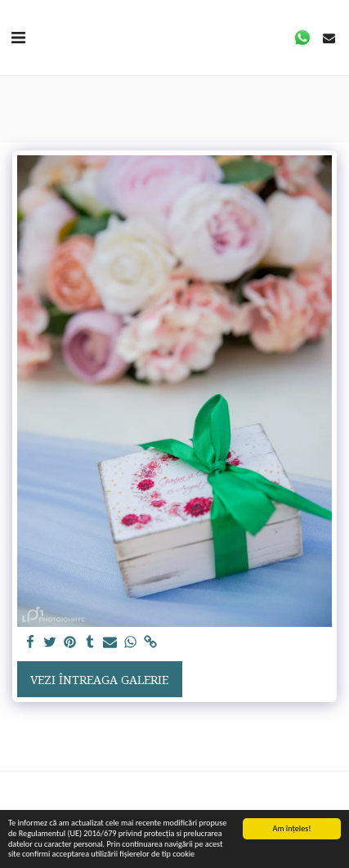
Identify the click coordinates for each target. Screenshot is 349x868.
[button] (18, 37)
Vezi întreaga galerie (99, 680)
